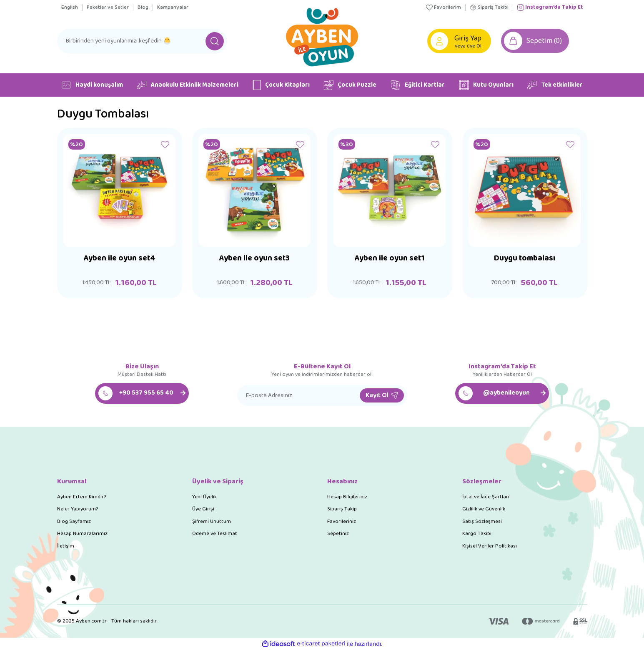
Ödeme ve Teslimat (215, 534)
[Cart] (536, 41)
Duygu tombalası (525, 260)
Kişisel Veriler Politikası (490, 546)
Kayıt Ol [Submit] (382, 395)
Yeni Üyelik (204, 497)
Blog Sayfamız (74, 521)
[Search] (142, 41)
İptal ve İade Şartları (486, 497)
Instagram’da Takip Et (550, 7)
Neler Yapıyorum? (78, 509)
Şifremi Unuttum (212, 521)
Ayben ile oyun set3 (255, 260)
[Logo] (322, 36)
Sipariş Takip (342, 509)
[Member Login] (440, 41)
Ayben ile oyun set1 (390, 260)
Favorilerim (444, 7)
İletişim (66, 546)
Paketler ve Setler (108, 7)
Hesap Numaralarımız (82, 534)
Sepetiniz (338, 534)
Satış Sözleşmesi (482, 521)
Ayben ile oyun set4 (119, 260)
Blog (143, 7)
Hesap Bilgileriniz (347, 497)
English (70, 7)
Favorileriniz (342, 521)
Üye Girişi (203, 509)
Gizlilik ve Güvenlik (484, 509)
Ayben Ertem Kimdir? (81, 497)
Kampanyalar (173, 7)
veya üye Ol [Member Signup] (469, 46)
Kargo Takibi (477, 534)
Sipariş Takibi (489, 7)
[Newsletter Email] (322, 395)
